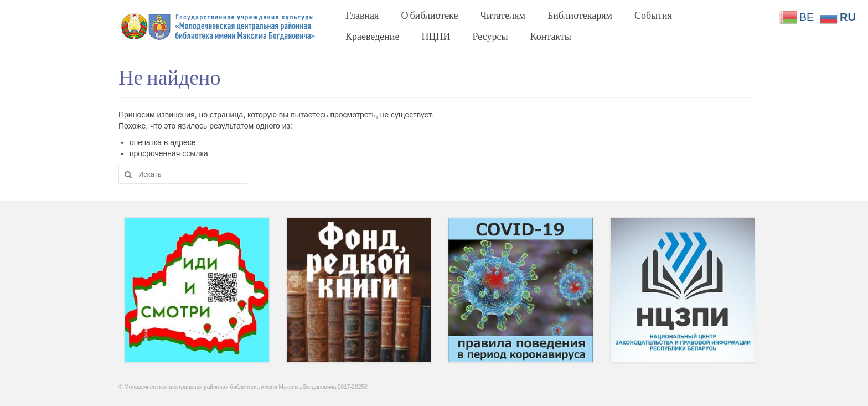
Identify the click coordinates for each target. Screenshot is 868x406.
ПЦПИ (436, 36)
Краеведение (373, 36)
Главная (362, 15)
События (653, 15)
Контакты (551, 36)
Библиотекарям (580, 15)
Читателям (502, 15)
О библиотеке (429, 15)
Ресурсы (490, 36)
